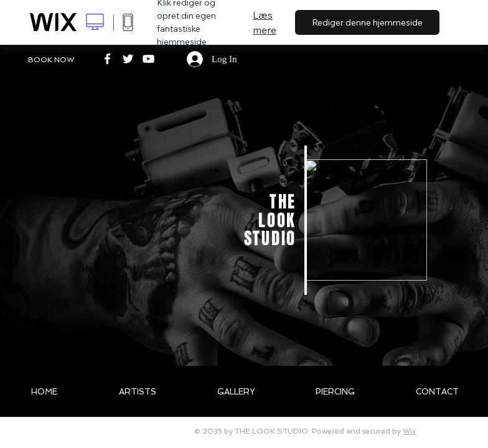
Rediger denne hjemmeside (367, 22)
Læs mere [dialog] (265, 22)
